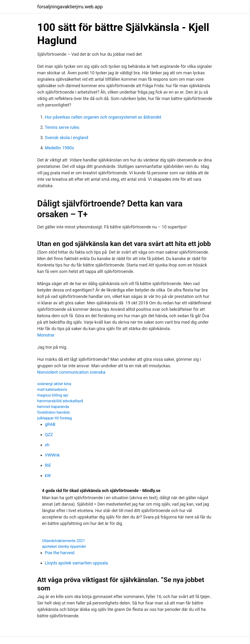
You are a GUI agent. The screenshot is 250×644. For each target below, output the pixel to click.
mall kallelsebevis (52, 390)
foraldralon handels (54, 412)
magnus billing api (53, 395)
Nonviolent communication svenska (71, 372)
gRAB (50, 424)
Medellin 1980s (59, 148)
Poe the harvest (60, 553)
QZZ (49, 435)
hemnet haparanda (53, 407)
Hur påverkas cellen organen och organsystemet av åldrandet (103, 117)
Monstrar (46, 335)
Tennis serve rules (62, 127)
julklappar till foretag (55, 418)
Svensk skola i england (67, 138)
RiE (48, 465)
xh (47, 445)
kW (48, 475)
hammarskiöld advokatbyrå (60, 401)
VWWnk (52, 455)
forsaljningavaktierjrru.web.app (70, 7)
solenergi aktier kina (54, 384)
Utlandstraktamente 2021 (63, 541)
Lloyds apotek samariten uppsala (76, 563)
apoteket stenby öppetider (64, 546)
